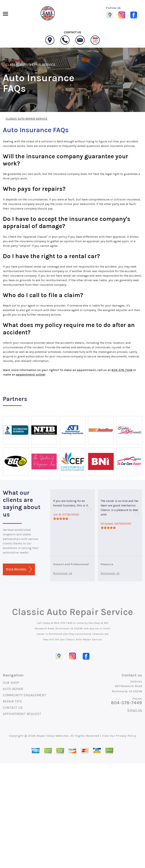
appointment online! (31, 375)
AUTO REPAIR (13, 689)
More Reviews (19, 569)
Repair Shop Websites (53, 736)
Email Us (135, 710)
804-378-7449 (122, 370)
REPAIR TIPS (12, 701)
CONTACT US (13, 708)
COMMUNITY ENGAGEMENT (24, 695)
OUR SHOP (11, 683)
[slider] (61, 519)
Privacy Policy (126, 736)
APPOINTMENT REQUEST (22, 714)
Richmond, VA (63, 573)
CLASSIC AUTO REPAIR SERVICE (31, 65)
